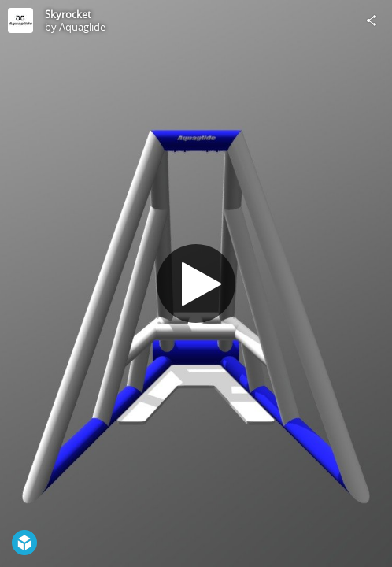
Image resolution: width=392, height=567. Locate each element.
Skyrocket (68, 14)
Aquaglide (82, 27)
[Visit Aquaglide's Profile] (20, 20)
